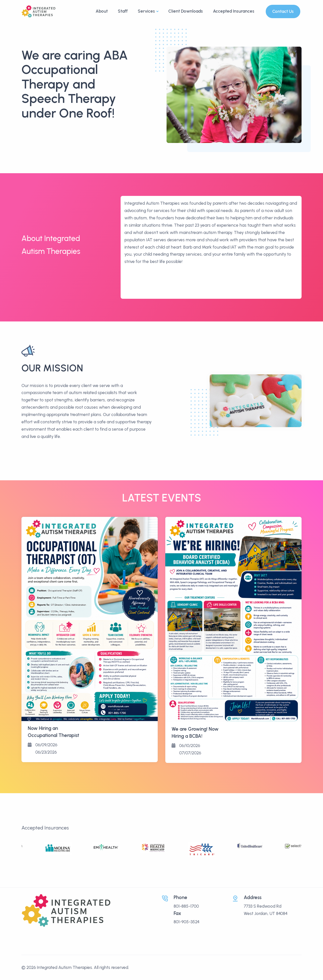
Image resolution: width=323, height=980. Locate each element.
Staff (123, 11)
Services (146, 11)
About (102, 11)
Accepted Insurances (234, 11)
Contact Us (283, 11)
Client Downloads (186, 11)
